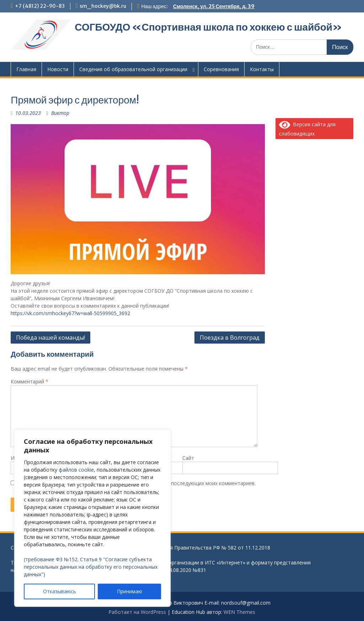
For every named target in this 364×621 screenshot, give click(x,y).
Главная (26, 69)
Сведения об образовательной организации (133, 69)
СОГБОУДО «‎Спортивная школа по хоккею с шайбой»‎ (208, 27)
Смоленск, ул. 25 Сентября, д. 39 (214, 6)
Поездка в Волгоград (230, 338)
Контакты (262, 69)
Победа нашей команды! (50, 338)
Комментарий (30, 381)
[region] (92, 518)
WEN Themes (239, 612)
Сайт (188, 458)
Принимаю (130, 591)
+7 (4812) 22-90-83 (40, 6)
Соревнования (221, 69)
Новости (58, 69)
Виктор (60, 113)
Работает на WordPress (137, 612)
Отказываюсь (60, 591)
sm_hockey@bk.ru (103, 6)
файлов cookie (76, 470)
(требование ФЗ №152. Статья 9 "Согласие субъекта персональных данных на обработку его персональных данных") (91, 567)
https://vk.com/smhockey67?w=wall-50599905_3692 (70, 313)
